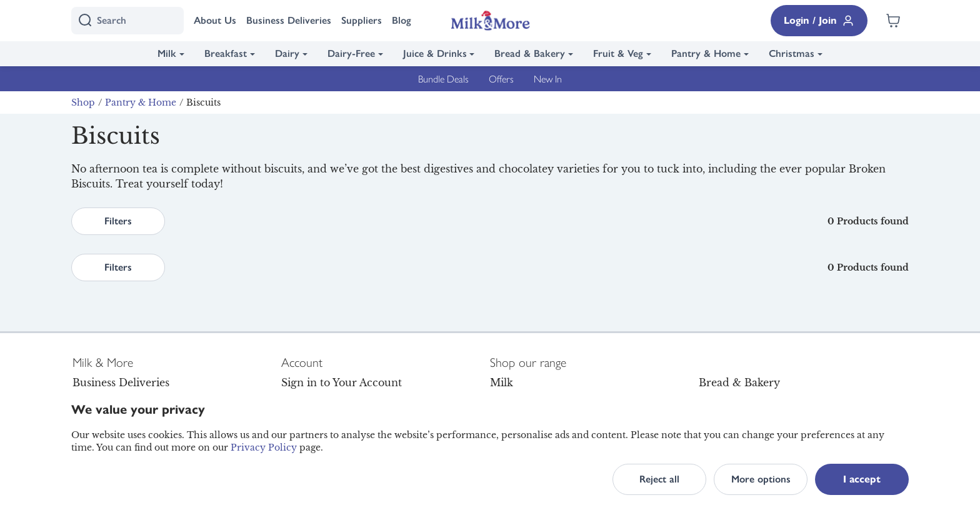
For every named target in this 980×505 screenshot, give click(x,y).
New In (548, 78)
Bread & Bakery (530, 53)
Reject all (659, 479)
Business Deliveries (289, 20)
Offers (501, 78)
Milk (167, 53)
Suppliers (362, 20)
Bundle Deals (443, 78)
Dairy (287, 53)
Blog (402, 20)
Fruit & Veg (618, 53)
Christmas (792, 53)
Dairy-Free (351, 53)
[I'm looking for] (127, 21)
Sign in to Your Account (342, 382)
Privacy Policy (264, 447)
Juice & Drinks (435, 53)
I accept (862, 479)
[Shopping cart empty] (893, 21)
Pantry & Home (706, 53)
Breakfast (226, 53)
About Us (215, 20)
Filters (118, 221)
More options (761, 479)
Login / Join (819, 21)
